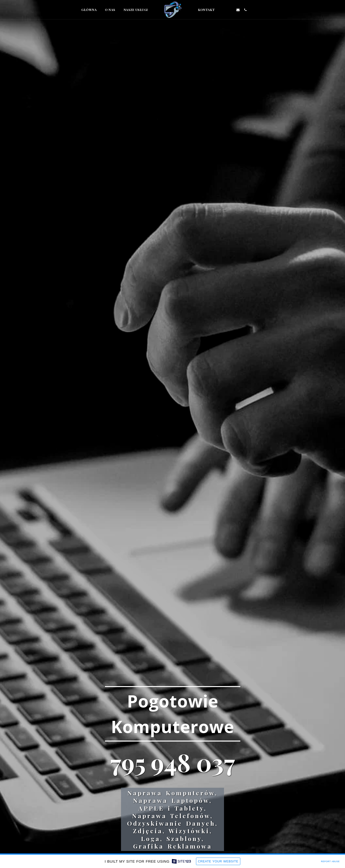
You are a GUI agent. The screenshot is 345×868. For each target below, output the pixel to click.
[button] (223, 10)
